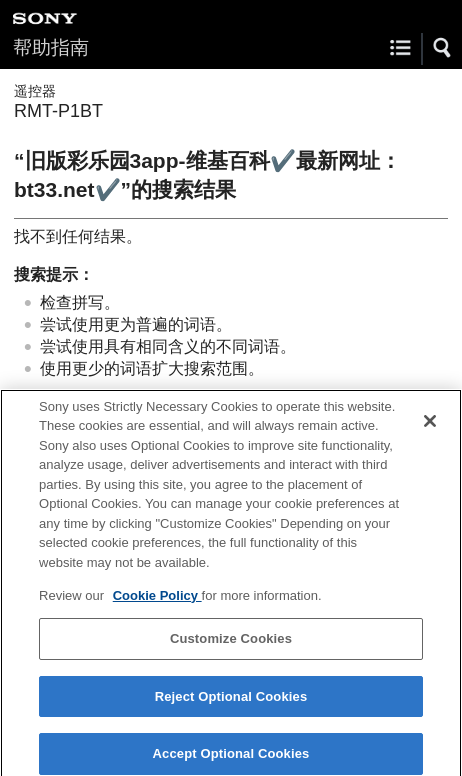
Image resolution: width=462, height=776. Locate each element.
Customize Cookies (231, 644)
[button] (443, 48)
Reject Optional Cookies (231, 702)
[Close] (430, 427)
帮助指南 (51, 47)
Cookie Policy (157, 601)
